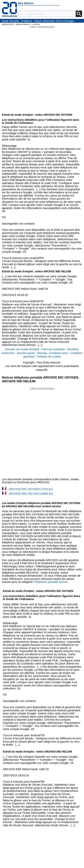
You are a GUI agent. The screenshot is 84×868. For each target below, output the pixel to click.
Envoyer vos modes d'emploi (22, 349)
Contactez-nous (58, 353)
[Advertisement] (42, 432)
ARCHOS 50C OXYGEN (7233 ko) (31, 489)
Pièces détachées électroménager (54, 21)
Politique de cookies (49, 357)
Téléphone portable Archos (51, 582)
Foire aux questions (53, 349)
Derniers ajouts (26, 353)
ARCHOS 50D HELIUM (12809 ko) (31, 494)
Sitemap (42, 353)
